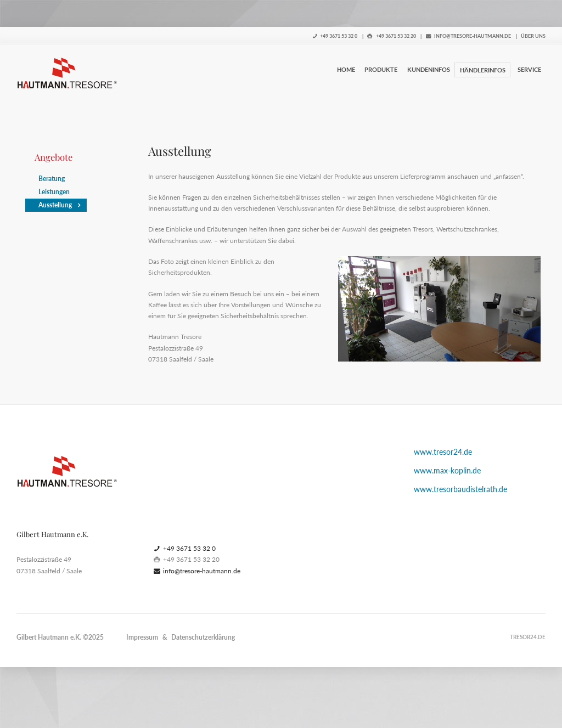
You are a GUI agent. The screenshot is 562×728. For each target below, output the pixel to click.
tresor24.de (528, 637)
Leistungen (54, 192)
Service (529, 69)
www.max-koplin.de (447, 470)
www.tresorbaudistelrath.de (460, 489)
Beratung (52, 179)
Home (346, 69)
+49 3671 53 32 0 (335, 36)
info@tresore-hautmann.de (469, 36)
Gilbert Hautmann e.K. (49, 637)
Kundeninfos (429, 69)
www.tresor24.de (443, 452)
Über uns (533, 36)
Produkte (381, 69)
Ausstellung (55, 205)
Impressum (142, 637)
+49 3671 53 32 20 (392, 36)
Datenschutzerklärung (203, 637)
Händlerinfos (483, 70)
